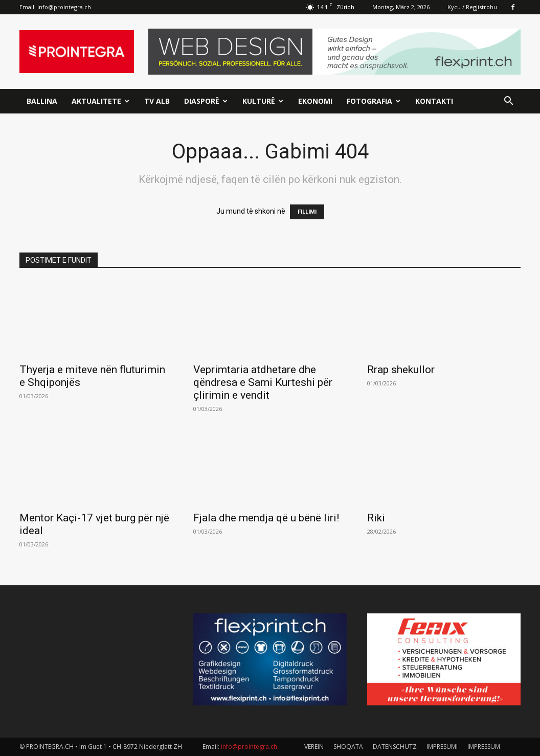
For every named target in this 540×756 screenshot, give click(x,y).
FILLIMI (307, 212)
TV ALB (157, 101)
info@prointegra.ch (64, 7)
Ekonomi (315, 101)
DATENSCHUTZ (395, 747)
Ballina (42, 101)
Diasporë (206, 101)
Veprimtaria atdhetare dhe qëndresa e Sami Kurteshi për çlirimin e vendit (263, 382)
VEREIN (314, 747)
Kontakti (434, 101)
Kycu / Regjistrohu (472, 7)
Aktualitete (100, 101)
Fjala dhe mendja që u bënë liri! (266, 518)
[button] (508, 102)
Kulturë (263, 101)
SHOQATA (348, 747)
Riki (376, 518)
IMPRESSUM (484, 747)
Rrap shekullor (401, 370)
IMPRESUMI (442, 747)
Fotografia (374, 101)
